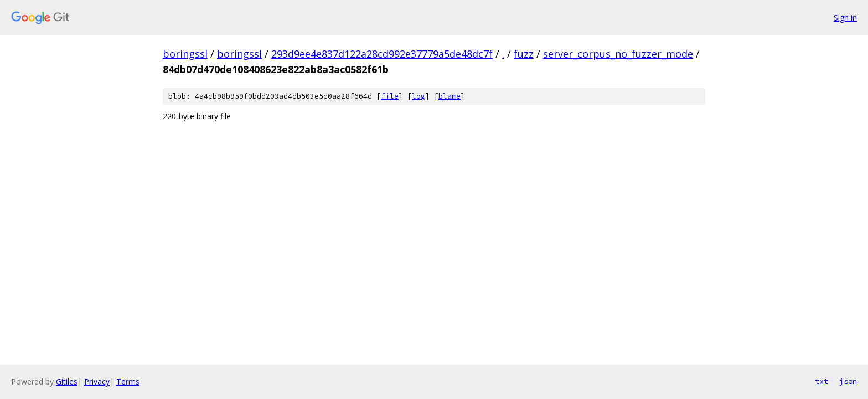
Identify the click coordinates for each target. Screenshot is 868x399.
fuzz (524, 54)
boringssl (185, 54)
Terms (128, 382)
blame (449, 96)
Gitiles (67, 382)
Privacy (97, 382)
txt (821, 381)
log (418, 96)
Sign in (845, 17)
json (848, 381)
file (390, 96)
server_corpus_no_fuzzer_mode (618, 54)
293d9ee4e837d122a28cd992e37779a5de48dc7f (382, 54)
